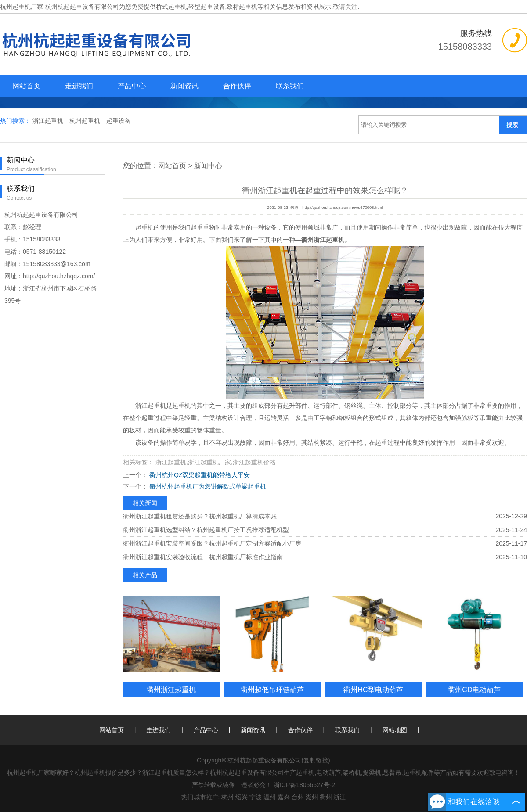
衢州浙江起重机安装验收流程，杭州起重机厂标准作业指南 (203, 557)
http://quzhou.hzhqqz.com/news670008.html (342, 208)
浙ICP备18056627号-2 (304, 785)
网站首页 (26, 86)
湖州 (312, 797)
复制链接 (316, 760)
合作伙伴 (237, 86)
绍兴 (242, 797)
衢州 (326, 797)
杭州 (227, 797)
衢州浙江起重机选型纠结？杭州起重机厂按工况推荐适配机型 (206, 530)
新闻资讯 (184, 86)
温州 (270, 797)
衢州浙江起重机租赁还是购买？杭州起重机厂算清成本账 (200, 516)
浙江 (339, 797)
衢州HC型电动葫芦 (373, 690)
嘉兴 (284, 797)
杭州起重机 (86, 121)
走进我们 (79, 86)
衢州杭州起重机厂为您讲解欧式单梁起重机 (207, 486)
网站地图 (395, 730)
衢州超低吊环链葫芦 (272, 690)
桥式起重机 (171, 7)
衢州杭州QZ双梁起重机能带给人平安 (199, 475)
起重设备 (119, 121)
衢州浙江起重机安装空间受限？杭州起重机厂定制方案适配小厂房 (212, 543)
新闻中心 (208, 166)
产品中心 (132, 86)
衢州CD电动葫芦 (474, 690)
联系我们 (290, 86)
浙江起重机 (49, 121)
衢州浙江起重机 (171, 690)
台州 (298, 797)
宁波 (256, 797)
